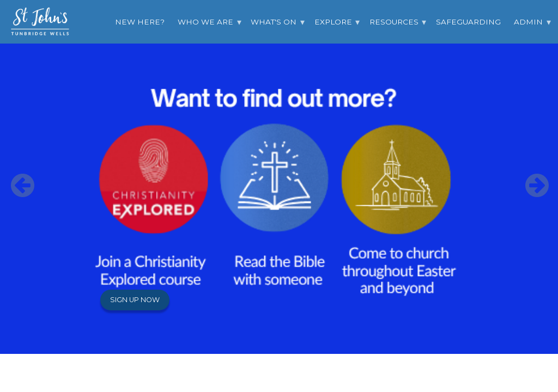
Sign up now (135, 300)
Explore (333, 22)
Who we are (205, 22)
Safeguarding (468, 22)
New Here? (140, 22)
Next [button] (531, 177)
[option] (279, 177)
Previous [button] (16, 177)
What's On (274, 22)
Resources (394, 22)
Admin (528, 22)
